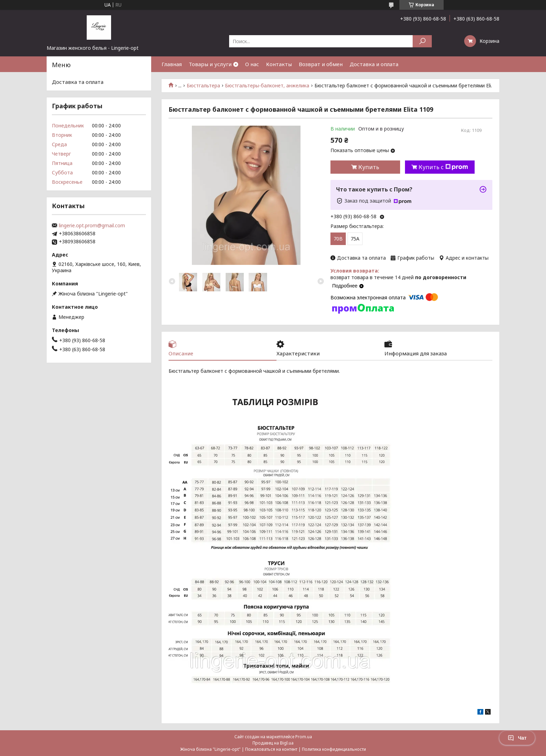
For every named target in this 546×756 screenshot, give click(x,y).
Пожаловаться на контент (271, 749)
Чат (517, 738)
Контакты (279, 64)
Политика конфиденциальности (334, 749)
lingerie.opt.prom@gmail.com (92, 226)
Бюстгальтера (203, 86)
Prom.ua (304, 737)
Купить (369, 167)
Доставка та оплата (78, 82)
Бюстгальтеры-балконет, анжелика (267, 86)
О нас (252, 64)
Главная (172, 64)
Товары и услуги (210, 64)
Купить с (443, 167)
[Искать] (422, 41)
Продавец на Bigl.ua (273, 743)
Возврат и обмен (321, 64)
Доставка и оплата (374, 64)
